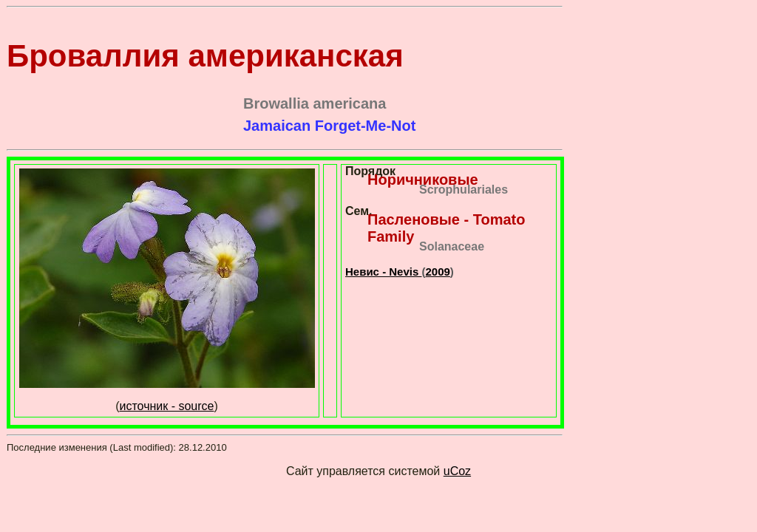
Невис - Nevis (383, 272)
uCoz (457, 471)
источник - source (167, 406)
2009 (437, 272)
